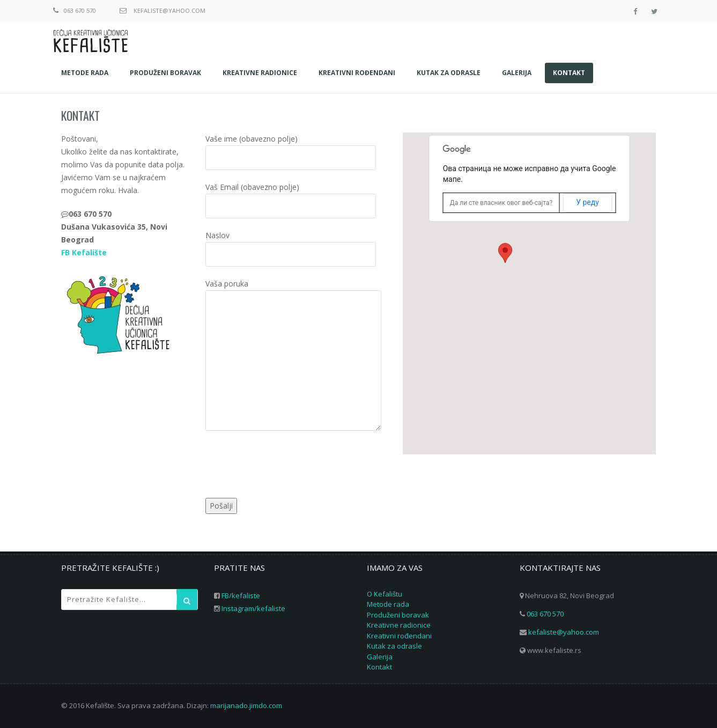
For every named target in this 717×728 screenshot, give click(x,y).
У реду (587, 202)
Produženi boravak (398, 615)
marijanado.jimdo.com (246, 705)
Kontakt (80, 115)
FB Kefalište (84, 252)
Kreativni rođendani (399, 636)
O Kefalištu (385, 594)
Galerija (380, 657)
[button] (505, 264)
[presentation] (287, 466)
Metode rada (388, 604)
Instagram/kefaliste (253, 608)
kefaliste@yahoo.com (169, 10)
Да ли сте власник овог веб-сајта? (501, 203)
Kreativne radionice (399, 625)
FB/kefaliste (241, 595)
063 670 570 (80, 10)
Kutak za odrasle (394, 646)
